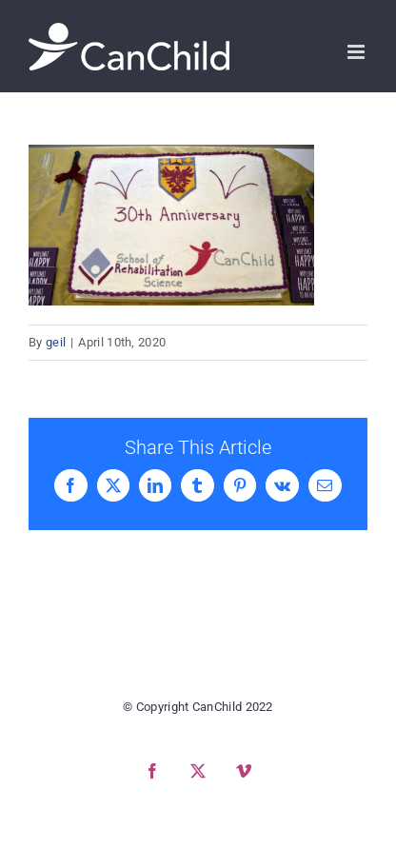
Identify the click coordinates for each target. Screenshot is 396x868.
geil (56, 342)
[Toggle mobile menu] (357, 52)
